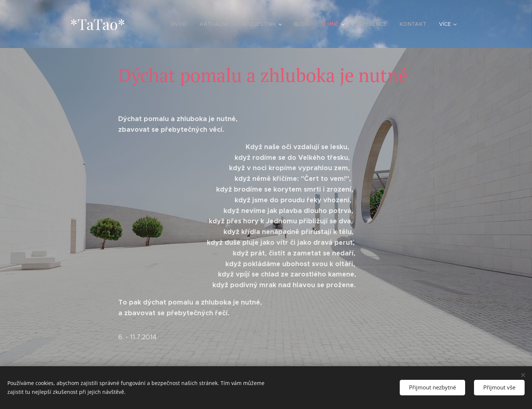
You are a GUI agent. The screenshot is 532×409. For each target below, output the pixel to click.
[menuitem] (186, 24)
